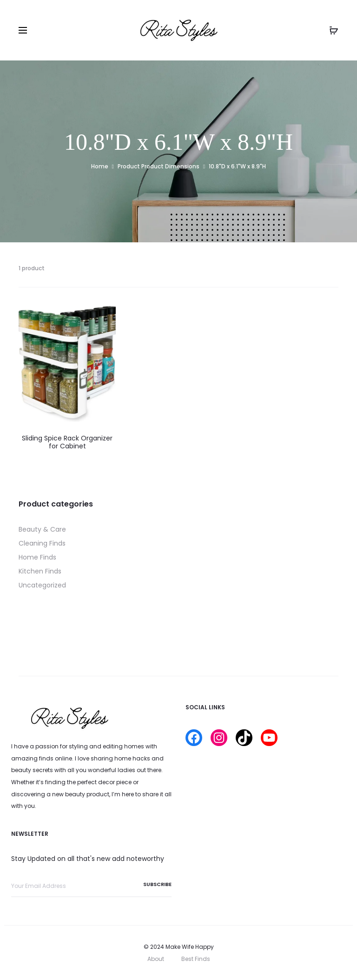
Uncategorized (42, 585)
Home (100, 166)
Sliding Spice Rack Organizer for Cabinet (67, 442)
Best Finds (196, 959)
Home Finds (37, 557)
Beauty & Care (42, 529)
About (156, 959)
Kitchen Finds (40, 571)
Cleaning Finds (42, 543)
